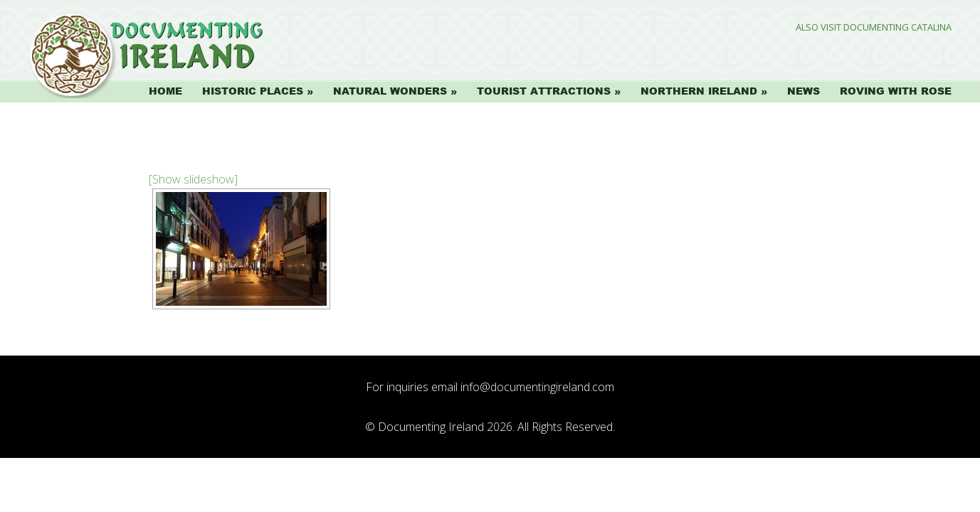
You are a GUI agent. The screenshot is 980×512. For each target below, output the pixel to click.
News (804, 91)
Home (165, 91)
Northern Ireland (699, 91)
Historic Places (253, 91)
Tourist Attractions (544, 91)
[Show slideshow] (193, 179)
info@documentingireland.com (537, 387)
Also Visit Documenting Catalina (874, 27)
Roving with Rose (896, 91)
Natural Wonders (390, 91)
